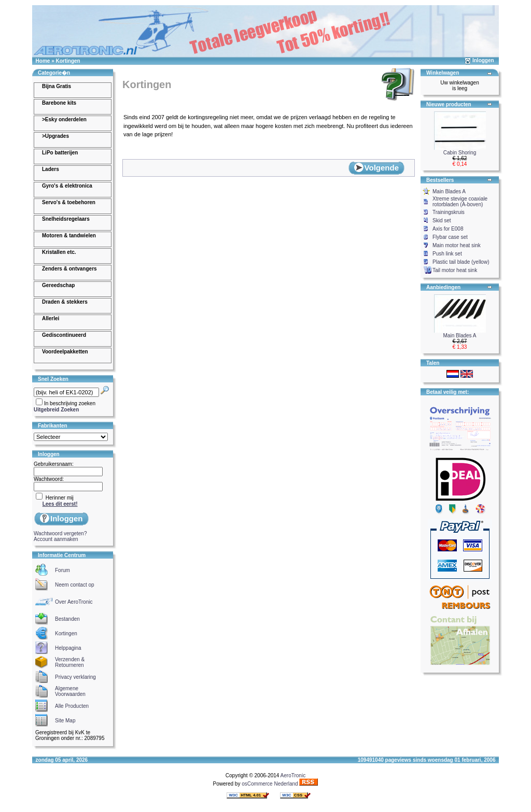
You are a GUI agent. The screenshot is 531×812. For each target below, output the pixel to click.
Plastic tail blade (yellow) (461, 262)
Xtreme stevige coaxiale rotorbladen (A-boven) (460, 202)
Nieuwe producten (449, 104)
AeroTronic (293, 775)
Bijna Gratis (57, 86)
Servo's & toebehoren (69, 202)
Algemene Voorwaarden (70, 691)
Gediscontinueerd (64, 335)
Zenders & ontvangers (69, 269)
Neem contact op (75, 585)
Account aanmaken (56, 539)
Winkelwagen (443, 73)
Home (43, 61)
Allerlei (51, 318)
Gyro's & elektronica (67, 186)
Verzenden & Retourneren (70, 662)
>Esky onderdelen (64, 119)
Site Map (65, 721)
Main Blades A (449, 191)
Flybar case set (450, 237)
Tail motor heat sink (455, 270)
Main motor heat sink (457, 245)
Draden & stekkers (65, 302)
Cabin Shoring (460, 153)
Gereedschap (58, 285)
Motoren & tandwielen (69, 236)
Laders (51, 169)
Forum (62, 570)
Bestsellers (440, 180)
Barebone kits (59, 103)
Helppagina (68, 648)
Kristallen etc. (59, 252)
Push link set (447, 254)
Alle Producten (72, 706)
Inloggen (483, 60)
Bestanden (67, 619)
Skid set (442, 220)
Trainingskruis (449, 212)
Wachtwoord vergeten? (60, 533)
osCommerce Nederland (270, 784)
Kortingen (68, 61)
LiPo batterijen (60, 153)
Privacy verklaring (75, 677)
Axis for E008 (448, 229)
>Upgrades (55, 136)
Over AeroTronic (74, 602)
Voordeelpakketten (65, 352)
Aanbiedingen (443, 287)
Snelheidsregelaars (66, 219)
